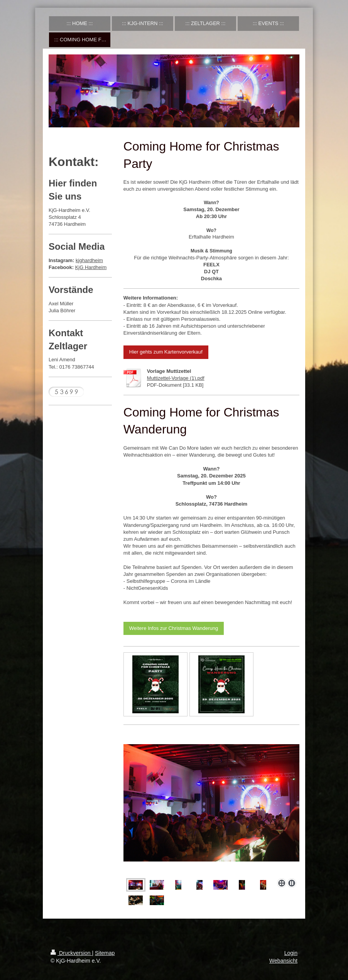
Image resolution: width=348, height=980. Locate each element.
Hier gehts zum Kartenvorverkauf (166, 352)
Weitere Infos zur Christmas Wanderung (174, 628)
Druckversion (71, 953)
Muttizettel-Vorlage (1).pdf (176, 378)
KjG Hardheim (91, 267)
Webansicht (283, 961)
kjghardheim (89, 260)
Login (291, 953)
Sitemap (105, 953)
